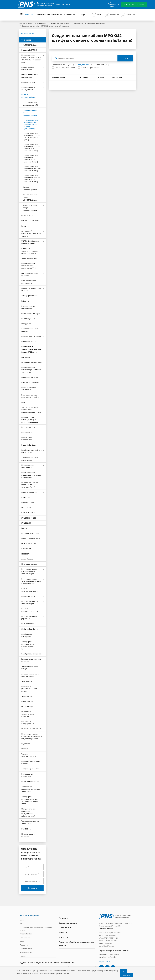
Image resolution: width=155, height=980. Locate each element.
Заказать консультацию (134, 4)
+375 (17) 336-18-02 (111, 940)
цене (70, 65)
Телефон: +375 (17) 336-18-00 (110, 933)
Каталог (29, 15)
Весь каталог (30, 33)
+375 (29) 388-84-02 (109, 935)
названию (100, 65)
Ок (124, 971)
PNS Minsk (108, 943)
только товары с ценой (90, 67)
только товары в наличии (65, 67)
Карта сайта (104, 961)
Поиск (125, 58)
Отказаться (126, 975)
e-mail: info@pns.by (106, 946)
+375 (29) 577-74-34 (110, 938)
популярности (84, 65)
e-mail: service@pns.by (108, 957)
